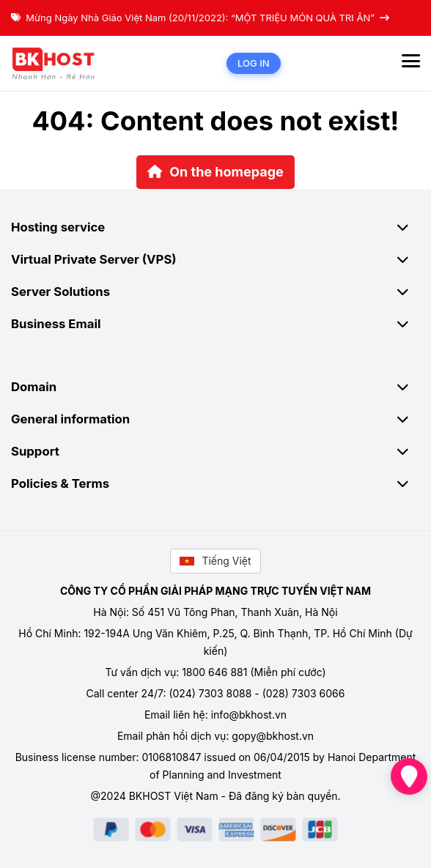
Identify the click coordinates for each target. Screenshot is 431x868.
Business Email (215, 324)
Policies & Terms (215, 483)
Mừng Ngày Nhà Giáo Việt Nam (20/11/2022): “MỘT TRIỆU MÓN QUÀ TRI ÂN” (200, 18)
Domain (215, 387)
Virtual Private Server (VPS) (215, 259)
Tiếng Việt (215, 561)
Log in (254, 63)
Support (215, 451)
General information (215, 419)
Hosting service (215, 227)
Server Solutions (215, 292)
